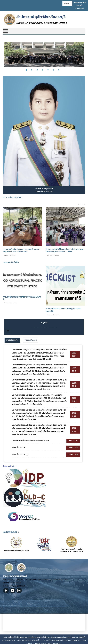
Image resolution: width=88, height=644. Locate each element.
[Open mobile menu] (6, 31)
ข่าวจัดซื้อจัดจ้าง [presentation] (12, 340)
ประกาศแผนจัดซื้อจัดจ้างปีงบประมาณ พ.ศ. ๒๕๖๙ (30, 441)
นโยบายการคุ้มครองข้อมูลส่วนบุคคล (57, 637)
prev (83, 204)
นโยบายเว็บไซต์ (9, 637)
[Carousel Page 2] (80, 204)
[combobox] (67, 3)
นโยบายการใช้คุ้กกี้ (78, 637)
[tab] (12, 340)
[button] (28, 70)
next (85, 204)
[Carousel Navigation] (83, 204)
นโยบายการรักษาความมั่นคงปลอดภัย (29, 637)
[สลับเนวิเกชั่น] (8, 331)
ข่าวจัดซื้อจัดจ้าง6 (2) (20, 455)
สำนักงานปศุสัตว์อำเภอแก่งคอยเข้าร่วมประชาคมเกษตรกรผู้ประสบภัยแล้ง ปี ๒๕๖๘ (65, 250)
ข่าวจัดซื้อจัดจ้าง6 (19, 448)
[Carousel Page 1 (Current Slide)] (79, 204)
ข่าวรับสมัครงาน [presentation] (31, 340)
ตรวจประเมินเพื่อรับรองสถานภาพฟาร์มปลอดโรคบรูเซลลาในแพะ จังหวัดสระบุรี (22, 250)
